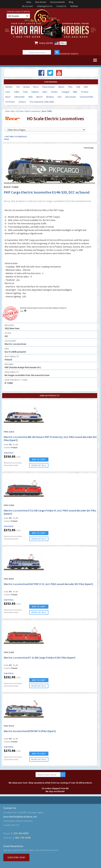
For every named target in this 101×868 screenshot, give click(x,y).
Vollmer (35, 92)
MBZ (75, 92)
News (29, 2)
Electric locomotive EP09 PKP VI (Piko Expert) (30, 731)
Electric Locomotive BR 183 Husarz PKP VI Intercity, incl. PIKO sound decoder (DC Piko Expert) (50, 438)
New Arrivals (41, 2)
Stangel (65, 92)
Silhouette (19, 97)
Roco (36, 87)
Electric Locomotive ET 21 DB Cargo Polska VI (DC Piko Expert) (40, 658)
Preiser (85, 92)
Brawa (26, 87)
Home (7, 111)
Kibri (45, 92)
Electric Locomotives (33, 111)
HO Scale (20, 111)
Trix (18, 87)
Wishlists (74, 6)
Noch (8, 97)
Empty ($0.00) (46, 43)
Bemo (61, 87)
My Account (27, 6)
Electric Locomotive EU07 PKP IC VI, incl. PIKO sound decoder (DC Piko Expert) (48, 584)
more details (39, 465)
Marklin (9, 87)
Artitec (54, 92)
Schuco (22, 102)
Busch (40, 97)
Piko (70, 87)
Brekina (50, 97)
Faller (17, 92)
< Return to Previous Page (16, 138)
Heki (31, 97)
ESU (60, 97)
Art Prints (10, 102)
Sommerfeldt (86, 97)
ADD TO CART (39, 459)
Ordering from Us (45, 6)
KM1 (86, 87)
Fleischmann (49, 87)
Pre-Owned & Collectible (42, 102)
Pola (25, 92)
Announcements (57, 2)
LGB (78, 87)
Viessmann (71, 97)
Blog (71, 2)
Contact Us (61, 6)
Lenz (8, 92)
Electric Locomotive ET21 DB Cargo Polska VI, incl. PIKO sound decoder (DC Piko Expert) (50, 512)
